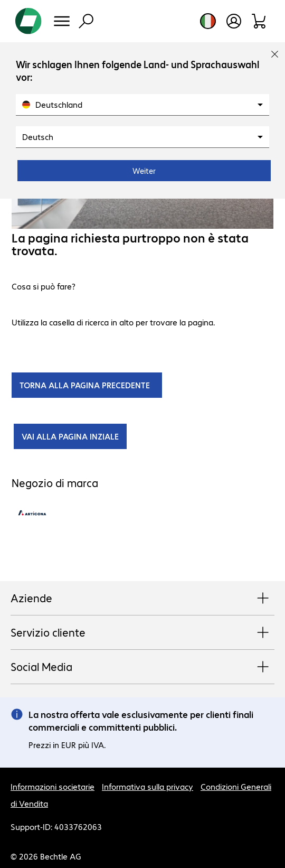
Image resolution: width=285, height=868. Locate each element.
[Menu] (62, 21)
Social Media (142, 667)
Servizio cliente (142, 633)
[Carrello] (259, 21)
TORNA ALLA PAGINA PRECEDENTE (87, 385)
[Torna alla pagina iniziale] (28, 21)
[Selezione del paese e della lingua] (208, 21)
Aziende (142, 599)
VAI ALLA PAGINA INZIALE (70, 436)
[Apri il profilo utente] (234, 21)
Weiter (144, 171)
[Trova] (86, 21)
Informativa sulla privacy (148, 786)
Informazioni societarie (53, 786)
